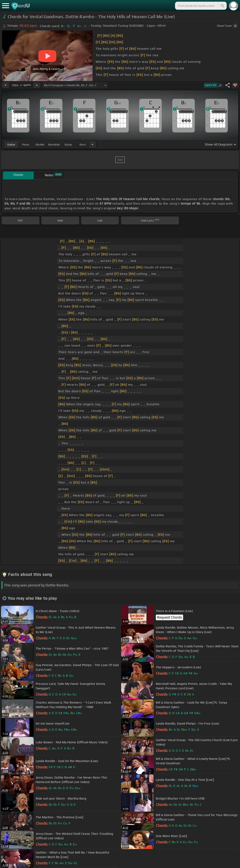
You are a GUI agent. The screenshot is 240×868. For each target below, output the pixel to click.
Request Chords (169, 617)
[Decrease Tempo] (6, 85)
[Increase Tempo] (37, 85)
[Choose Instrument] (92, 144)
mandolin (54, 144)
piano (26, 144)
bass (83, 144)
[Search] (222, 6)
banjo (68, 144)
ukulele (40, 144)
